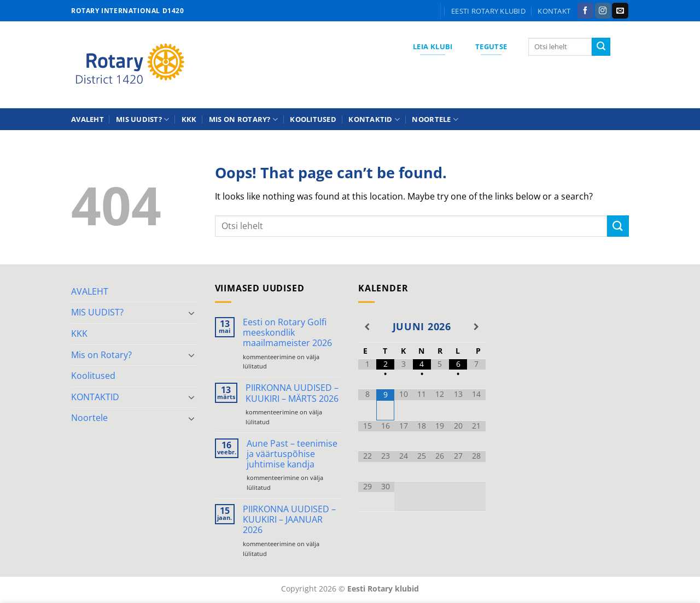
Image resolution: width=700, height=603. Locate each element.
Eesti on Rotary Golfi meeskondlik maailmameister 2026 (287, 333)
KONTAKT (554, 11)
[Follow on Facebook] (585, 11)
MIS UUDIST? (142, 119)
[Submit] (601, 47)
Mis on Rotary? (243, 119)
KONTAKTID (374, 119)
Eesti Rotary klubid (488, 11)
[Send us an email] (620, 11)
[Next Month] (476, 327)
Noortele (435, 119)
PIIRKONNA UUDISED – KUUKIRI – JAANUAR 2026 (289, 520)
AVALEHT (87, 119)
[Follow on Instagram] (603, 11)
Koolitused (313, 119)
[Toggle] (192, 313)
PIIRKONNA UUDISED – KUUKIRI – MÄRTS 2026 (292, 393)
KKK (189, 119)
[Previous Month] (367, 327)
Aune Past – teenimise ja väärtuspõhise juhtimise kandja (292, 454)
